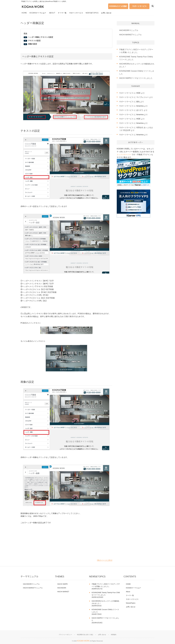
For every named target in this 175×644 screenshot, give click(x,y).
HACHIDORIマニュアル (129, 30)
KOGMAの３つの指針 (118, 6)
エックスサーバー (124, 155)
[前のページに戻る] (105, 560)
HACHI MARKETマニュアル (130, 35)
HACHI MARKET (63, 592)
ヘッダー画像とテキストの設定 (41, 37)
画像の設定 (33, 44)
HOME (24, 13)
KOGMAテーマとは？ (38, 13)
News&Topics (92, 13)
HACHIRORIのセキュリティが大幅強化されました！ (105, 602)
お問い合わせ (106, 13)
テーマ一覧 (62, 13)
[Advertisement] (66, 543)
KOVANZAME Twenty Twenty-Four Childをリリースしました (106, 594)
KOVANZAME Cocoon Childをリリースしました (105, 611)
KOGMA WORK (83, 641)
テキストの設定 (34, 41)
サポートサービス (139, 6)
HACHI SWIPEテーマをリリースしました (136, 78)
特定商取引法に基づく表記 (85, 635)
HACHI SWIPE (63, 584)
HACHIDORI (62, 588)
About (52, 13)
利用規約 (114, 635)
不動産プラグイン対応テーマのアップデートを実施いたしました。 (106, 585)
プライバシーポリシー (65, 635)
